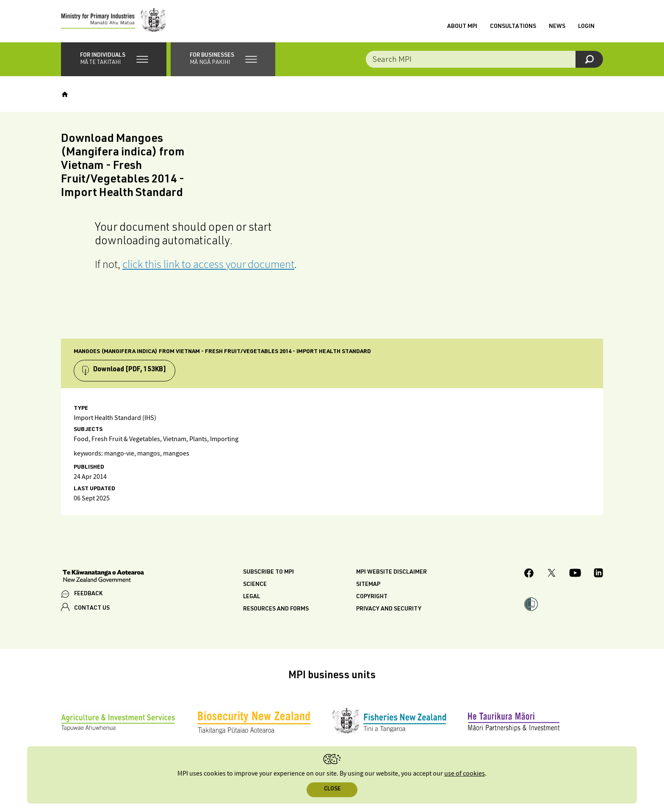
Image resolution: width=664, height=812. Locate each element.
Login (586, 27)
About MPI (462, 27)
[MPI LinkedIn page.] (598, 574)
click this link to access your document (208, 264)
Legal (252, 597)
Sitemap (368, 585)
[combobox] (484, 59)
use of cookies (465, 774)
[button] (114, 59)
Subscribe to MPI (268, 572)
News (557, 27)
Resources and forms (276, 609)
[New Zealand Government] (103, 577)
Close (332, 789)
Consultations (513, 27)
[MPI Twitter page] (552, 574)
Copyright (372, 597)
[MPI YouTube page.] (575, 574)
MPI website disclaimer (391, 572)
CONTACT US (92, 608)
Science (255, 585)
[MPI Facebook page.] (529, 574)
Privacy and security (389, 609)
